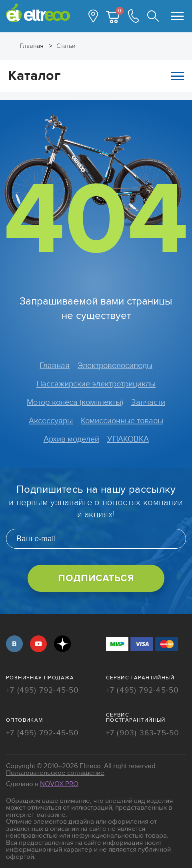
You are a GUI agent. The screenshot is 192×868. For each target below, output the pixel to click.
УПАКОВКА (128, 439)
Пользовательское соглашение (55, 773)
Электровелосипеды (115, 366)
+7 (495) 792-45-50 (43, 691)
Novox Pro (59, 784)
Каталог (96, 76)
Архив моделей (71, 439)
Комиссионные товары (122, 421)
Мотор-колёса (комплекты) (75, 402)
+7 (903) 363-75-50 (143, 734)
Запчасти (148, 402)
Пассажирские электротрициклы (96, 384)
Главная (55, 366)
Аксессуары (51, 421)
